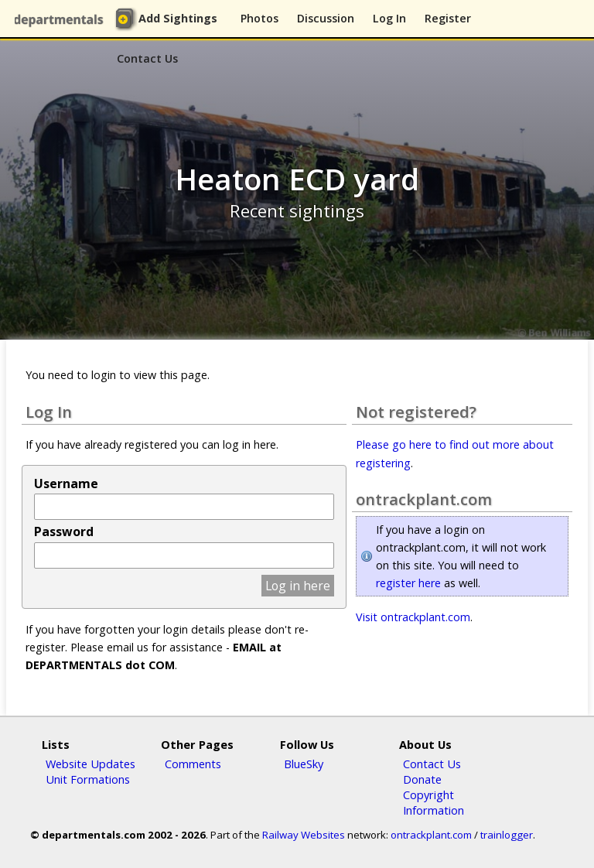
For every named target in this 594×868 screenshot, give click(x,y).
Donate (422, 779)
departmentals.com (62, 19)
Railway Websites (304, 835)
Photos (259, 18)
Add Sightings (178, 18)
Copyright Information (434, 802)
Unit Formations (88, 779)
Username (66, 484)
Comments (193, 764)
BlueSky (304, 764)
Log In (389, 18)
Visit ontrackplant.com (413, 617)
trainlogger (507, 835)
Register (448, 18)
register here (408, 583)
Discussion (326, 18)
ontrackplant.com (431, 835)
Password (64, 531)
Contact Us (147, 58)
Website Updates (90, 764)
